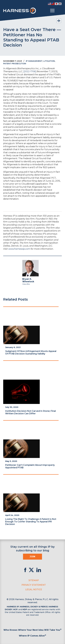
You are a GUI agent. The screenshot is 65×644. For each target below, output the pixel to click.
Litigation (49, 61)
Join (32, 557)
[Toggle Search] (59, 11)
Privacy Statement (34, 585)
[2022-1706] (30, 71)
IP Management (34, 61)
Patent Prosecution (15, 64)
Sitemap (34, 580)
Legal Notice (34, 589)
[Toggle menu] (52, 11)
